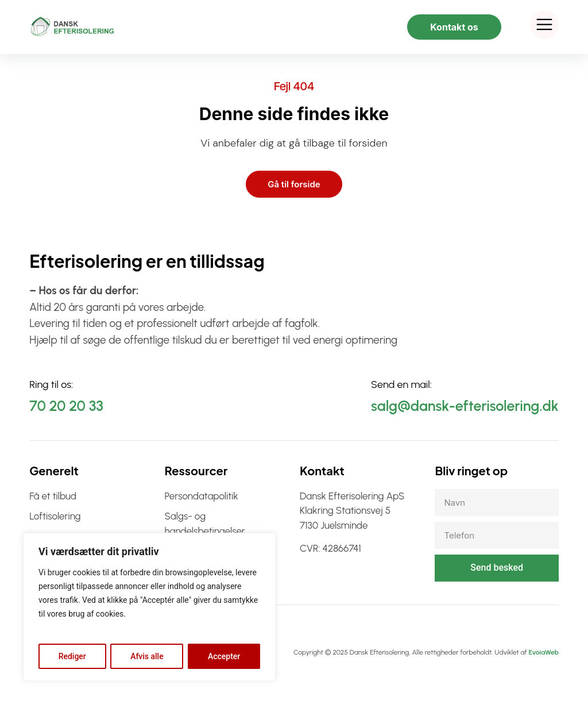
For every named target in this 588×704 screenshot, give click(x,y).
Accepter (224, 656)
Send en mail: (401, 384)
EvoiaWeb (543, 652)
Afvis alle (147, 656)
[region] (149, 607)
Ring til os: (51, 384)
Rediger (72, 656)
